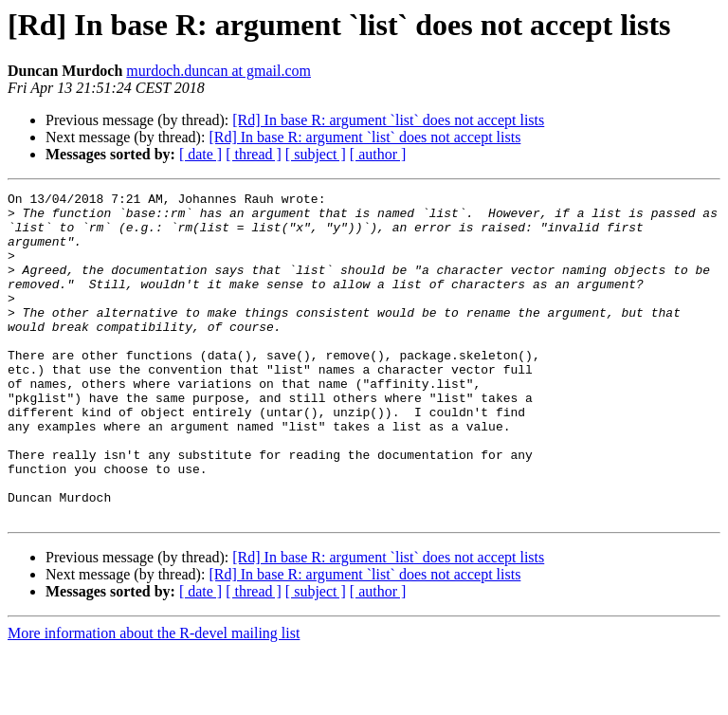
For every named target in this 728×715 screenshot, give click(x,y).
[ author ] (378, 154)
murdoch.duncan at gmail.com (218, 71)
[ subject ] (316, 154)
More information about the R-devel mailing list (154, 698)
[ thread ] (254, 154)
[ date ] (200, 154)
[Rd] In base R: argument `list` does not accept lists (388, 120)
